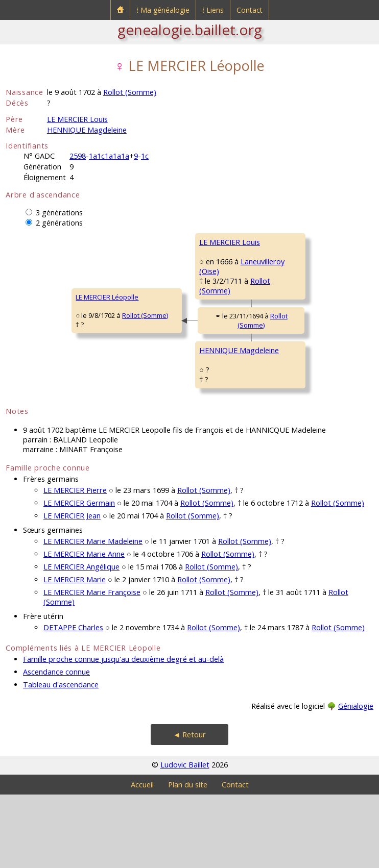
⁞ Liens (213, 10)
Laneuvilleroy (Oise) (204, 291)
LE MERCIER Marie (75, 653)
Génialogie (356, 779)
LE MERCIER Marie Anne (84, 627)
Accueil (142, 858)
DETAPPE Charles (73, 701)
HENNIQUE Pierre (288, 364)
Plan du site (188, 858)
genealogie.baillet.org (190, 30)
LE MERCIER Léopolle (44, 334)
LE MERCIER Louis (77, 119)
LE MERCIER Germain (79, 576)
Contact (250, 10)
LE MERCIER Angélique (81, 640)
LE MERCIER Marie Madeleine (93, 615)
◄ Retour (189, 808)
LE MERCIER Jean (72, 589)
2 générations (59, 223)
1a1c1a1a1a (109, 156)
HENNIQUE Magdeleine (87, 130)
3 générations (59, 213)
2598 (78, 156)
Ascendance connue (56, 745)
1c (145, 156)
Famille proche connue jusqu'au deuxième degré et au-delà (123, 733)
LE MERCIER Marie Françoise (92, 666)
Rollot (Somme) (130, 92)
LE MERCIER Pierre (75, 564)
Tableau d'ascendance (61, 758)
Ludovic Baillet (185, 838)
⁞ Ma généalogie (163, 10)
